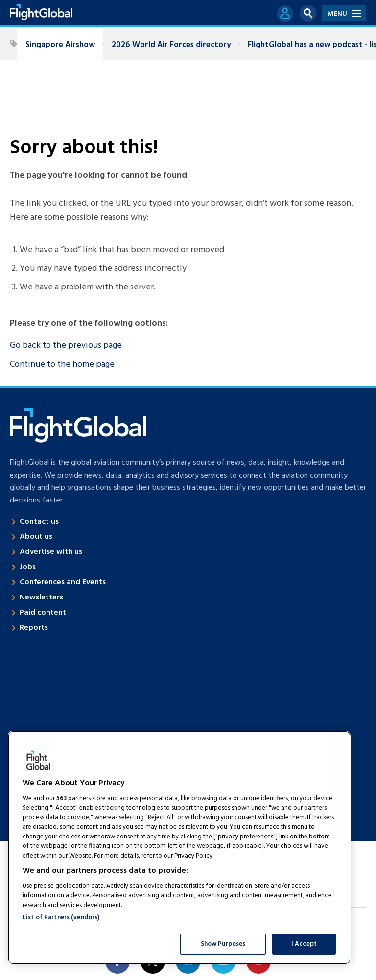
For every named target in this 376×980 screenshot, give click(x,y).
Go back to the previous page (66, 346)
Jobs (28, 567)
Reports (34, 628)
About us (36, 537)
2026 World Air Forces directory (171, 45)
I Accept (304, 944)
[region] (179, 848)
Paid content (43, 613)
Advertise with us (51, 552)
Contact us (39, 522)
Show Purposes (223, 944)
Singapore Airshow (60, 45)
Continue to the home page (62, 365)
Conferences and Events (63, 582)
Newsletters (41, 598)
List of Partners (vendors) (61, 918)
